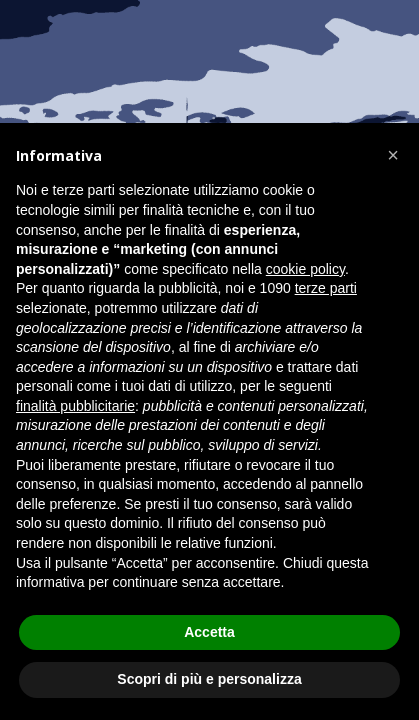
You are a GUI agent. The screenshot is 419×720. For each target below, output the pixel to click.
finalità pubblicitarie (75, 406)
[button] (393, 155)
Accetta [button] (209, 632)
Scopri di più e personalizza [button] (209, 679)
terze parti (326, 288)
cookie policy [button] (305, 269)
